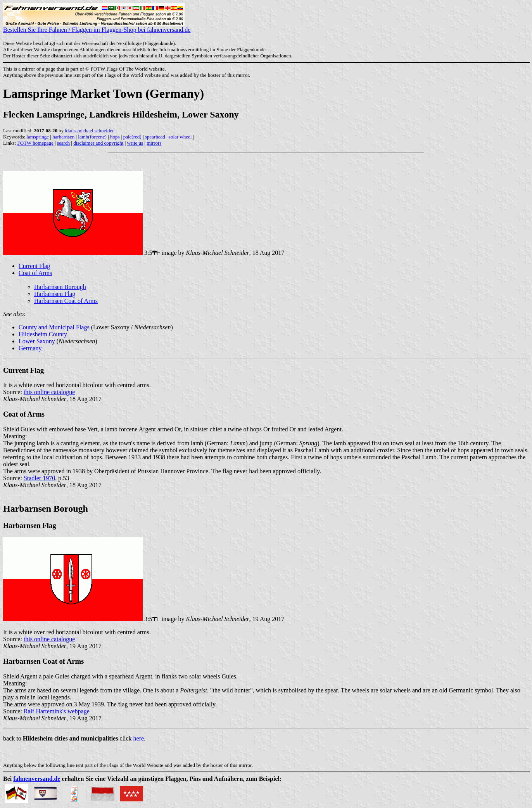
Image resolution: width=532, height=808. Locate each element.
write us (135, 143)
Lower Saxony (37, 341)
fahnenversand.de (37, 779)
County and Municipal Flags (54, 327)
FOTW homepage (35, 143)
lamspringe (38, 137)
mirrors (154, 143)
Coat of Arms (35, 273)
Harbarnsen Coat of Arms (66, 301)
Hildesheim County (43, 334)
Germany (30, 348)
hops (115, 137)
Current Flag (34, 266)
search (63, 143)
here (139, 738)
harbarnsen (63, 137)
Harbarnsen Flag (55, 294)
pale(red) (132, 137)
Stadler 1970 (39, 478)
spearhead (155, 137)
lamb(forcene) (92, 137)
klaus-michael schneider (90, 131)
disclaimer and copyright (98, 143)
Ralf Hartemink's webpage (57, 711)
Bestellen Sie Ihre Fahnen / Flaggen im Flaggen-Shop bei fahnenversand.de (97, 27)
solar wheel (180, 137)
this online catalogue (49, 392)
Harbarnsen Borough (60, 287)
